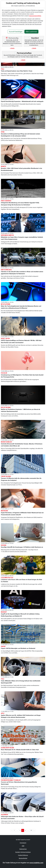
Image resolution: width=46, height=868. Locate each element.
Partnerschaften (24, 53)
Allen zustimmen (31, 32)
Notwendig (13, 38)
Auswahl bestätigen (16, 32)
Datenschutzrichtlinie (35, 16)
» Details (12, 48)
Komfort (35, 38)
